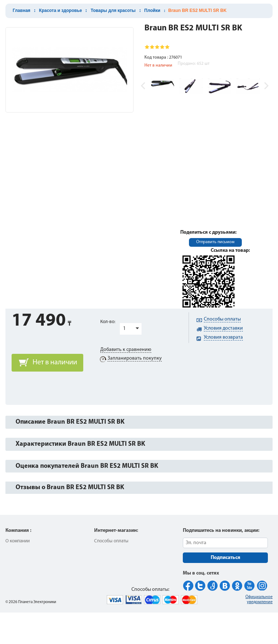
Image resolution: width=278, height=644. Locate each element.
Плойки (152, 10)
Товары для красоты (113, 10)
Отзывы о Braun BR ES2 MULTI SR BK (70, 488)
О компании (18, 541)
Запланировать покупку (135, 358)
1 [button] (124, 329)
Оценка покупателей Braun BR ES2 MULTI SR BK (87, 466)
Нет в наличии (55, 363)
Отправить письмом (215, 242)
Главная (22, 10)
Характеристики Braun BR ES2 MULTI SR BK (80, 444)
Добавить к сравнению (126, 350)
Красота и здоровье (61, 10)
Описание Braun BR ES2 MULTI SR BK (70, 422)
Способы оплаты (111, 541)
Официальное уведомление (259, 599)
